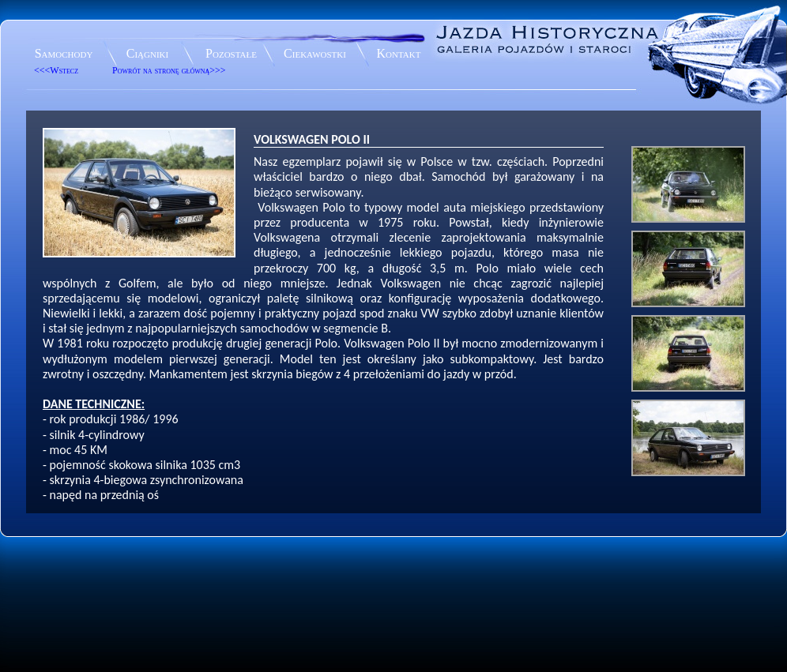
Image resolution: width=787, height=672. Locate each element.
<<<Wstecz (56, 70)
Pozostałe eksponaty (231, 56)
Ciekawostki (315, 53)
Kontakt (399, 53)
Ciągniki (147, 53)
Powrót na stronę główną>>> (169, 70)
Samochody (64, 53)
